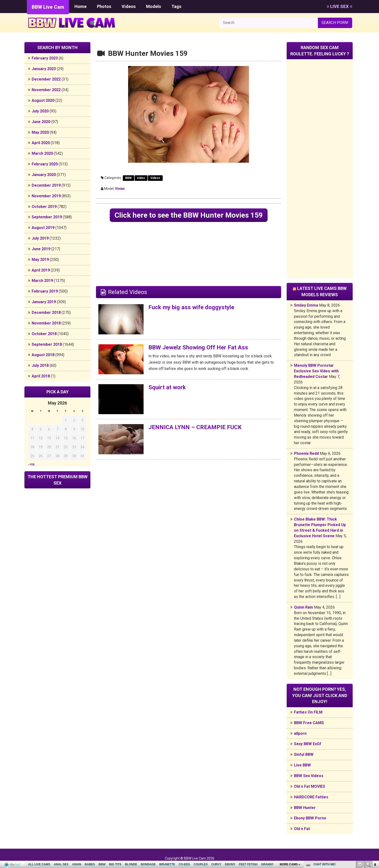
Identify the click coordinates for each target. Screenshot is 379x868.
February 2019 (45, 291)
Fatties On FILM (308, 712)
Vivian (120, 189)
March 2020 (42, 153)
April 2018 (41, 376)
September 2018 (47, 344)
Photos (104, 6)
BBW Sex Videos (309, 776)
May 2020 (40, 132)
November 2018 (46, 323)
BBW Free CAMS (309, 723)
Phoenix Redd (306, 453)
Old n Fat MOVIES (310, 786)
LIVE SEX (339, 6)
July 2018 (40, 365)
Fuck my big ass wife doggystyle (191, 307)
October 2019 (44, 207)
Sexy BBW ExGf (308, 744)
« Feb (31, 465)
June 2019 (41, 249)
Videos (129, 6)
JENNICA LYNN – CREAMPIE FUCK (195, 427)
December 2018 (46, 313)
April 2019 (41, 270)
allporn (300, 733)
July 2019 (40, 238)
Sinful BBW (304, 754)
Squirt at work (167, 387)
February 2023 (45, 58)
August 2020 (43, 100)
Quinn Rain (303, 607)
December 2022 (46, 79)
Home (80, 6)
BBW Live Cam (48, 7)
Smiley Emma (306, 305)
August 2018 (43, 355)
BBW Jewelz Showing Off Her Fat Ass (198, 347)
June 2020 (41, 122)
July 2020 (40, 111)
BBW (128, 178)
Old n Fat (302, 829)
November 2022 (46, 90)
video (141, 178)
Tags (176, 6)
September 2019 (47, 217)
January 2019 (44, 302)
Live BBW (302, 765)
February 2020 (45, 164)
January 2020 (44, 175)
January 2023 (44, 69)
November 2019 (46, 196)
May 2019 (40, 260)
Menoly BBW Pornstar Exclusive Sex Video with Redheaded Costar (316, 371)
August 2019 (43, 228)
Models (153, 6)
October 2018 (44, 334)
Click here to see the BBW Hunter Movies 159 (189, 215)
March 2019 (42, 281)
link (375, 792)
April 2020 (41, 143)
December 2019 (46, 185)
